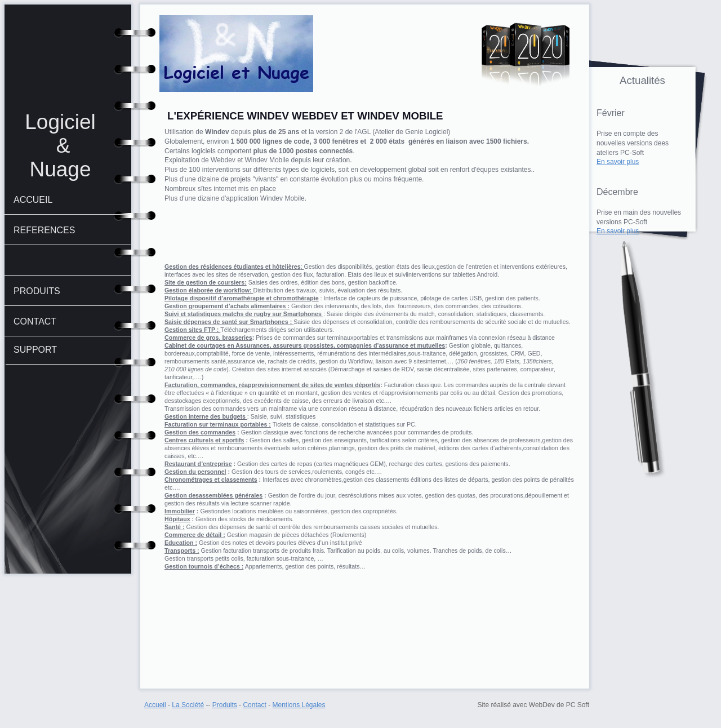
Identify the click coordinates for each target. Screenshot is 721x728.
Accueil (155, 705)
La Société (188, 705)
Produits (225, 705)
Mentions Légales (299, 705)
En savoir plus (618, 162)
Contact (254, 705)
